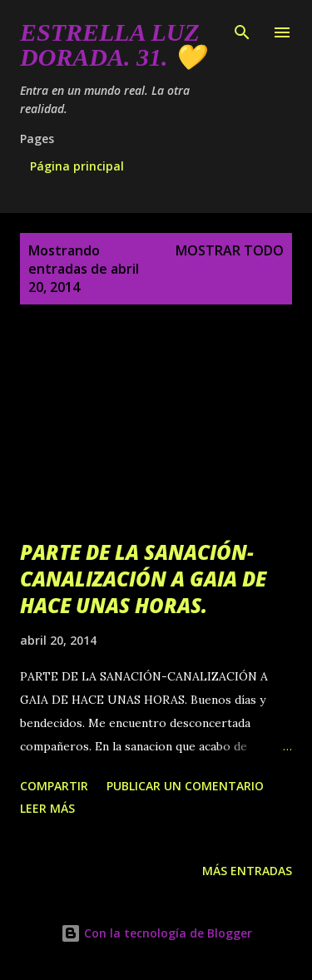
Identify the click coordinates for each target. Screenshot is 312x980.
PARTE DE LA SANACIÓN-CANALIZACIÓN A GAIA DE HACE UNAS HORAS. (143, 579)
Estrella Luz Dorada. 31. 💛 (112, 45)
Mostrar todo (230, 250)
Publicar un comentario (185, 786)
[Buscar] (242, 30)
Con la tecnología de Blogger (156, 933)
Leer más (47, 808)
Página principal (77, 166)
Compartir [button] (54, 786)
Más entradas (247, 871)
